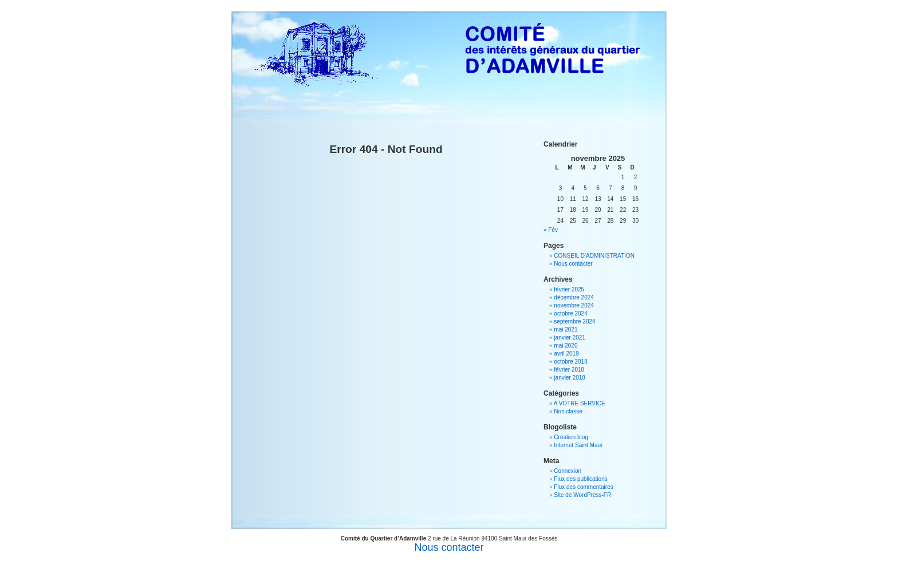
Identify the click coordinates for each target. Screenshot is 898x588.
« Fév (551, 230)
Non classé (568, 411)
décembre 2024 (574, 297)
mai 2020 (566, 346)
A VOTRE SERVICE (580, 403)
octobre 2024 (570, 313)
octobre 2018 (570, 362)
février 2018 (569, 370)
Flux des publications (580, 479)
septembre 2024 (574, 321)
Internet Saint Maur (578, 445)
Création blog (571, 437)
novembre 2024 (574, 305)
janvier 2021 (569, 338)
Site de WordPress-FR (582, 495)
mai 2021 (566, 329)
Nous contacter (573, 264)
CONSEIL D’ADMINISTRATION (594, 256)
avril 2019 (566, 354)
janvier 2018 (569, 378)
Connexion (568, 471)
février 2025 (569, 289)
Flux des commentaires (583, 487)
